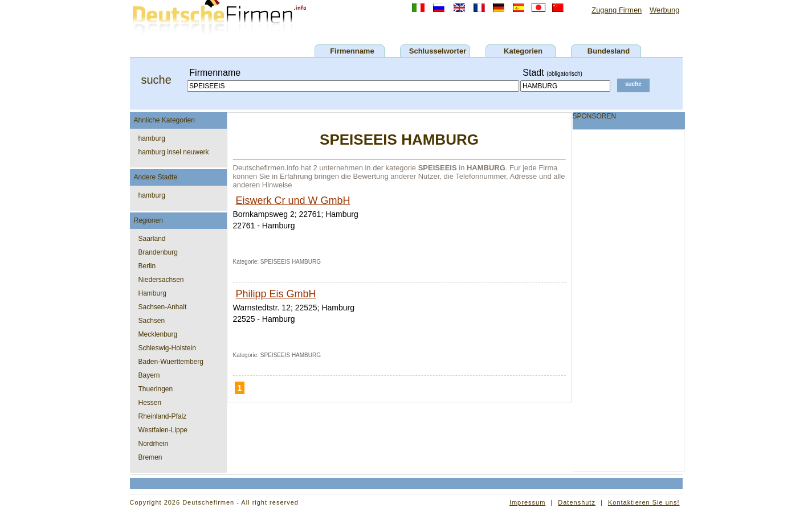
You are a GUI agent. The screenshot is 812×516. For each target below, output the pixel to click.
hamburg (152, 138)
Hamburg (152, 293)
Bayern (149, 375)
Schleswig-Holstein (167, 348)
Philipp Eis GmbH (276, 294)
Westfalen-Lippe (163, 430)
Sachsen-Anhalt (163, 307)
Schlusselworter (438, 51)
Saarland (152, 239)
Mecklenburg (158, 334)
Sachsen (152, 321)
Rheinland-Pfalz (163, 416)
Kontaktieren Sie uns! (644, 502)
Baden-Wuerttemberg (171, 362)
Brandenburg (158, 252)
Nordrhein (154, 444)
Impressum (527, 502)
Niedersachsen (161, 280)
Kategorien (523, 51)
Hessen (150, 403)
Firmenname (352, 51)
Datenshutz (577, 502)
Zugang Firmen (617, 10)
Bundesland (609, 51)
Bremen (150, 457)
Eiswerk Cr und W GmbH (293, 200)
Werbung (665, 10)
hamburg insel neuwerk (174, 152)
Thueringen (156, 389)
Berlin (147, 266)
